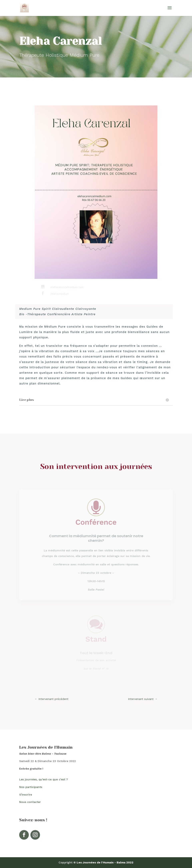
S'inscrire (26, 795)
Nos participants (31, 787)
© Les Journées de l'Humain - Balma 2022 (103, 862)
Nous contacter (30, 802)
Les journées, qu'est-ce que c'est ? (43, 779)
